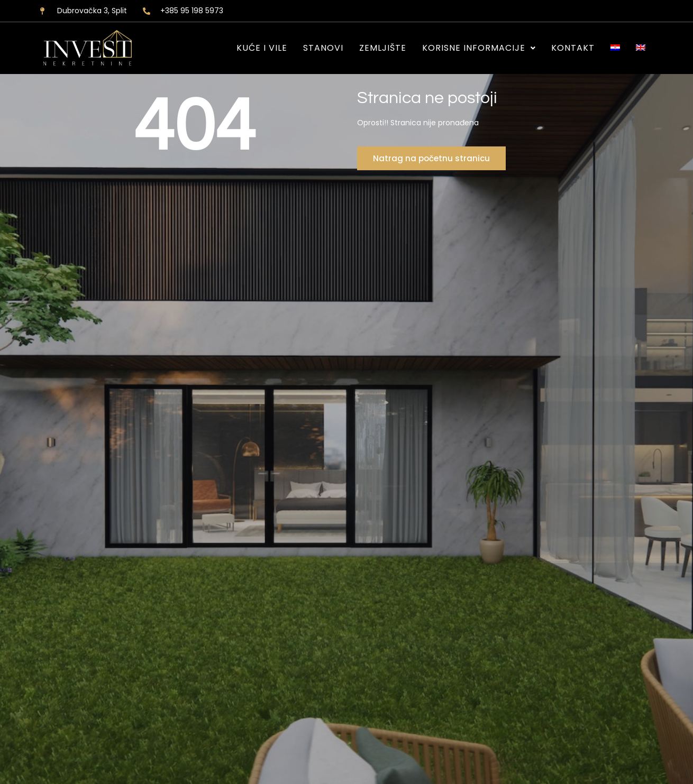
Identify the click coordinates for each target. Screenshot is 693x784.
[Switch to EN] (641, 48)
